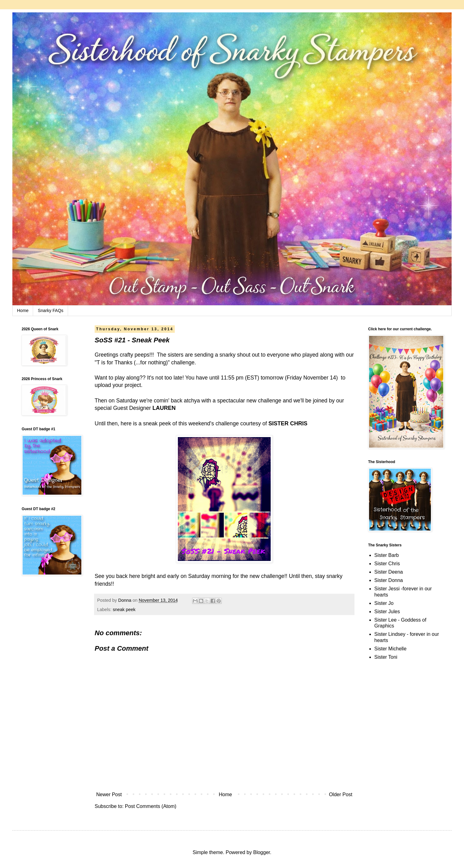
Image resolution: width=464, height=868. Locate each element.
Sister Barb (387, 555)
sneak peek (124, 610)
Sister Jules (387, 612)
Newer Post (109, 794)
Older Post (341, 794)
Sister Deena (389, 572)
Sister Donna (389, 580)
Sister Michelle (390, 649)
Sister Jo (384, 603)
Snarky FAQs (50, 310)
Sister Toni (386, 657)
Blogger (261, 852)
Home (23, 310)
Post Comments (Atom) (151, 806)
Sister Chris (387, 564)
